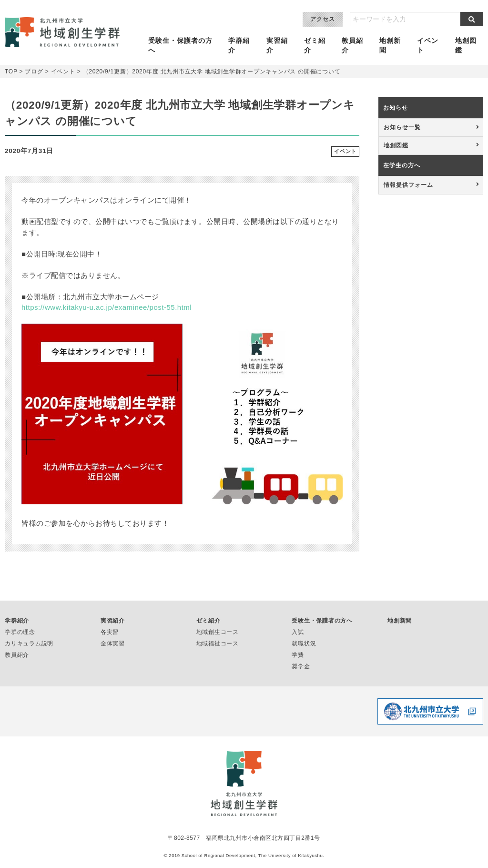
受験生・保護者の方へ (183, 46)
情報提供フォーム (408, 185)
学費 (298, 655)
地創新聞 (391, 46)
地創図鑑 (466, 46)
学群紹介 (241, 46)
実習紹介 (278, 46)
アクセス (323, 19)
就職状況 (304, 643)
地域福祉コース (218, 643)
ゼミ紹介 (316, 46)
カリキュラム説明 (29, 643)
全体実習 (113, 643)
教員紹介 (353, 46)
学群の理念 (20, 632)
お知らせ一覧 (402, 127)
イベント (428, 46)
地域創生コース (218, 632)
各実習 (110, 632)
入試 (298, 632)
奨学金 (301, 666)
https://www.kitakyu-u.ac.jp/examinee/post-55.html (107, 307)
